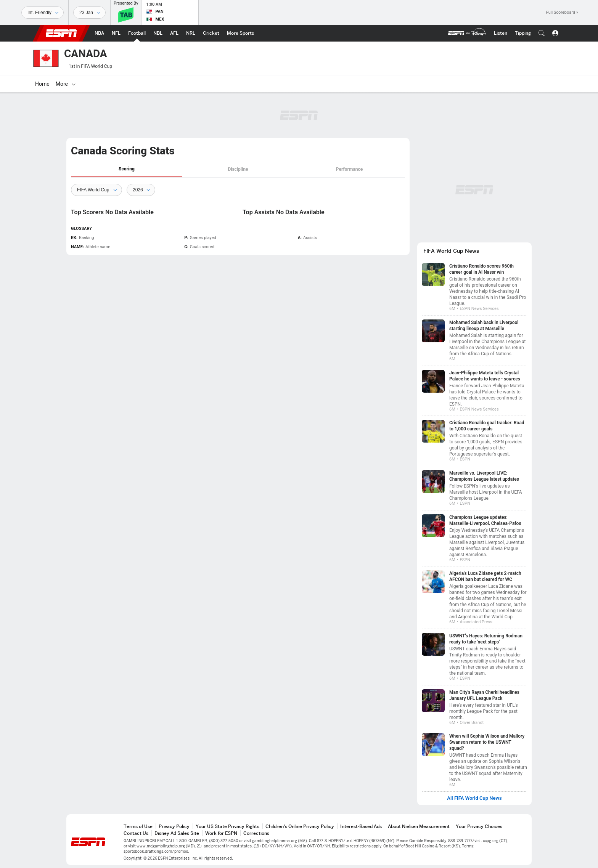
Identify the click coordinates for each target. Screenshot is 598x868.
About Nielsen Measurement (419, 826)
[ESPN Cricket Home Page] (211, 33)
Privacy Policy (174, 826)
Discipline (238, 169)
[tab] (127, 169)
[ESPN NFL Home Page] (116, 33)
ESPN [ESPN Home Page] (61, 33)
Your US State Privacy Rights (227, 826)
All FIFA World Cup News (474, 798)
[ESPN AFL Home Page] (174, 33)
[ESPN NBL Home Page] (158, 33)
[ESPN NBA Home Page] (99, 33)
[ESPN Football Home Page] (137, 33)
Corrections (256, 833)
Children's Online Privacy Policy (300, 826)
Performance (350, 169)
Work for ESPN (221, 833)
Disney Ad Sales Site (177, 833)
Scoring (127, 169)
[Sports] (43, 13)
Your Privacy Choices (479, 826)
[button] (542, 33)
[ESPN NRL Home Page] (191, 33)
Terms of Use (138, 826)
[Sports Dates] (89, 13)
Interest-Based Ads (361, 826)
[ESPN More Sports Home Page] (240, 33)
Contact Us (136, 833)
